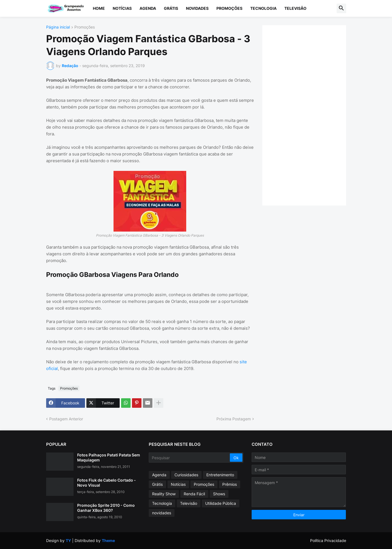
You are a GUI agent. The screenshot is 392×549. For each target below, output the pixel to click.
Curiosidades (186, 475)
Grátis (171, 8)
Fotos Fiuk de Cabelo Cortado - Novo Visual (107, 483)
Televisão (295, 8)
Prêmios (230, 484)
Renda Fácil (194, 494)
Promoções (229, 8)
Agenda (148, 8)
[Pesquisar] (190, 458)
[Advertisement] (310, 115)
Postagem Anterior (66, 419)
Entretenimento (220, 475)
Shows (219, 494)
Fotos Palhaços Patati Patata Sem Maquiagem (109, 457)
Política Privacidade (328, 540)
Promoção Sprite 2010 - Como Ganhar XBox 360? (106, 508)
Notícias (122, 8)
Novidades (197, 8)
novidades (162, 513)
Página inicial (58, 27)
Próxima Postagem (234, 419)
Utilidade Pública (221, 503)
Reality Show (164, 494)
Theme (108, 540)
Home (99, 8)
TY (68, 540)
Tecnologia (263, 8)
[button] (341, 8)
